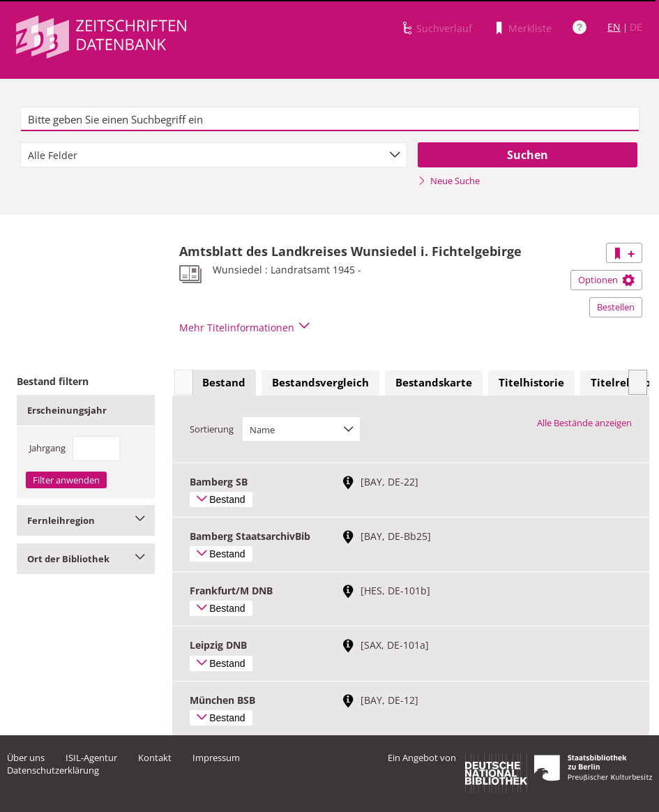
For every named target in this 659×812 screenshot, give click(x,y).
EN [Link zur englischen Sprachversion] (614, 27)
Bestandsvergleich (320, 382)
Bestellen (616, 307)
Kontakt (155, 758)
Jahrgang (47, 448)
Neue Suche (449, 181)
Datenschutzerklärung (53, 770)
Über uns (26, 758)
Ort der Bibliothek (86, 559)
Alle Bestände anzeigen (584, 423)
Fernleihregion (86, 520)
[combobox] (214, 155)
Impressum (216, 758)
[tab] (224, 383)
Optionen (606, 280)
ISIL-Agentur (91, 758)
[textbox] (330, 119)
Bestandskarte (434, 382)
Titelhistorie (531, 382)
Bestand (224, 382)
